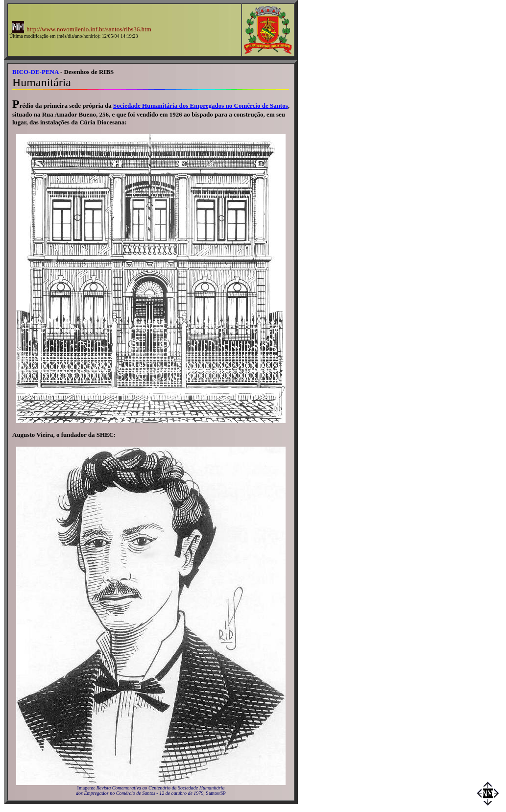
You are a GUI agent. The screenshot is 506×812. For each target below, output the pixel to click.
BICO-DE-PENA (36, 72)
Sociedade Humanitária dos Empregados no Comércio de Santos (201, 106)
